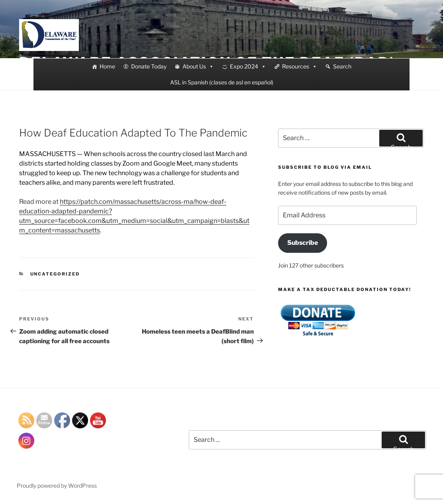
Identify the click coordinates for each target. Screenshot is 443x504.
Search (342, 66)
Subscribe (303, 243)
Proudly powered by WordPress (57, 485)
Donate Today (149, 66)
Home (107, 66)
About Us (198, 66)
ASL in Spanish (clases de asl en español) (222, 82)
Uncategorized (55, 274)
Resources (300, 66)
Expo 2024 (248, 66)
